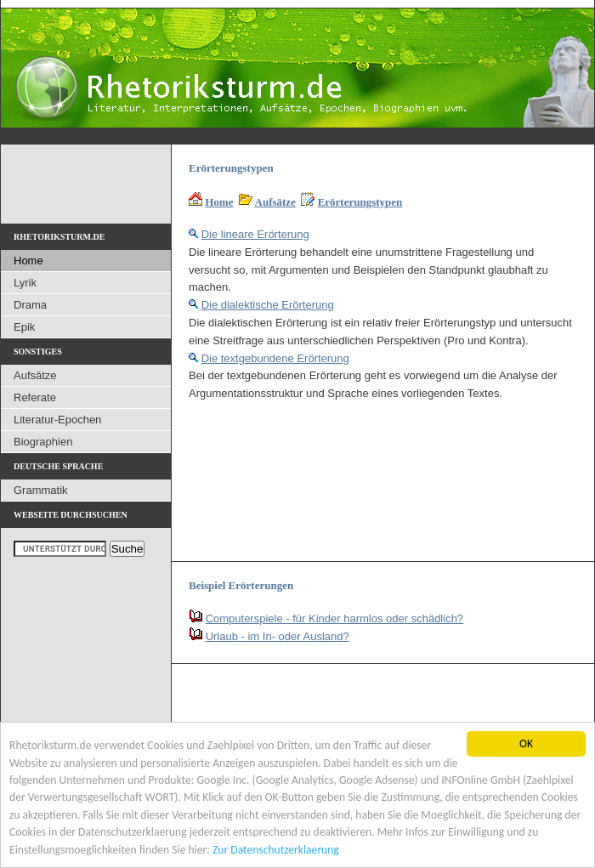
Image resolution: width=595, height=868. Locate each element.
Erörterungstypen (360, 202)
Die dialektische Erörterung (268, 305)
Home (219, 202)
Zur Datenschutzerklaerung (276, 850)
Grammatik (41, 490)
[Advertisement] (258, 474)
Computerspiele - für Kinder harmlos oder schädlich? (334, 618)
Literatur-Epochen (57, 420)
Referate (35, 397)
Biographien (43, 442)
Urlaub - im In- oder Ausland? (278, 636)
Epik (24, 327)
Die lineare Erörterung (255, 234)
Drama (30, 305)
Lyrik (25, 283)
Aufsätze (275, 202)
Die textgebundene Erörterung (275, 358)
